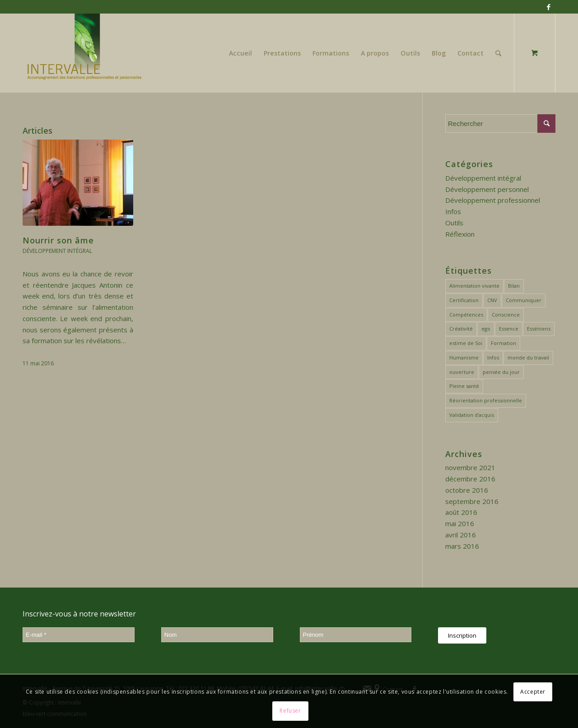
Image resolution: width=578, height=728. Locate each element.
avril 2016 (461, 535)
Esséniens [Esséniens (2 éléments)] (539, 329)
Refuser (290, 711)
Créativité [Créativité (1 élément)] (461, 329)
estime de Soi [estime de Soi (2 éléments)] (466, 343)
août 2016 (461, 512)
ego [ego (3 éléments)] (486, 329)
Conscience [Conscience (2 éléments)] (506, 315)
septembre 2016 (472, 501)
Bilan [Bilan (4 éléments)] (514, 286)
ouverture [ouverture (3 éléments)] (462, 372)
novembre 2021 (470, 467)
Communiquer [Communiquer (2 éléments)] (524, 300)
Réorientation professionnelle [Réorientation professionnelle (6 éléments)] (486, 400)
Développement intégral (57, 251)
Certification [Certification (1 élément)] (464, 300)
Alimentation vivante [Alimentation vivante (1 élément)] (474, 286)
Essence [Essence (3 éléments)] (509, 329)
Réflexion (460, 234)
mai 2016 (460, 523)
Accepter (533, 692)
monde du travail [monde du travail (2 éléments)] (528, 357)
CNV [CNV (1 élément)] (492, 300)
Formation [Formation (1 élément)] (503, 343)
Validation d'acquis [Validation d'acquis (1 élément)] (472, 415)
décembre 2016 (470, 479)
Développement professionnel (493, 200)
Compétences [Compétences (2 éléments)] (466, 315)
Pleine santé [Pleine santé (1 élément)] (464, 386)
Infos (453, 211)
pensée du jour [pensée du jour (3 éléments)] (501, 372)
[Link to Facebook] (549, 7)
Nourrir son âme (58, 240)
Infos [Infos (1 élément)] (493, 357)
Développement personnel (487, 189)
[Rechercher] (498, 53)
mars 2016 (462, 546)
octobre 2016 (467, 490)
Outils (454, 223)
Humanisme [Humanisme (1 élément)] (464, 357)
